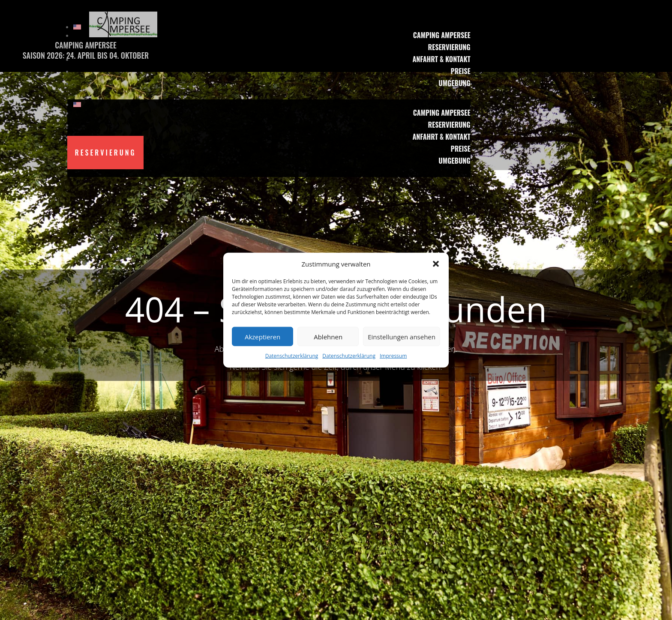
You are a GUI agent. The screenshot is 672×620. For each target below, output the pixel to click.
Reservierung (449, 47)
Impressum (393, 356)
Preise (461, 71)
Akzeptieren (262, 337)
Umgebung (454, 83)
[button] (436, 264)
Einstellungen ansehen (402, 337)
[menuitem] (272, 27)
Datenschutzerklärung (292, 356)
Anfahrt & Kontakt (441, 59)
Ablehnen (328, 337)
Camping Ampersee (442, 35)
